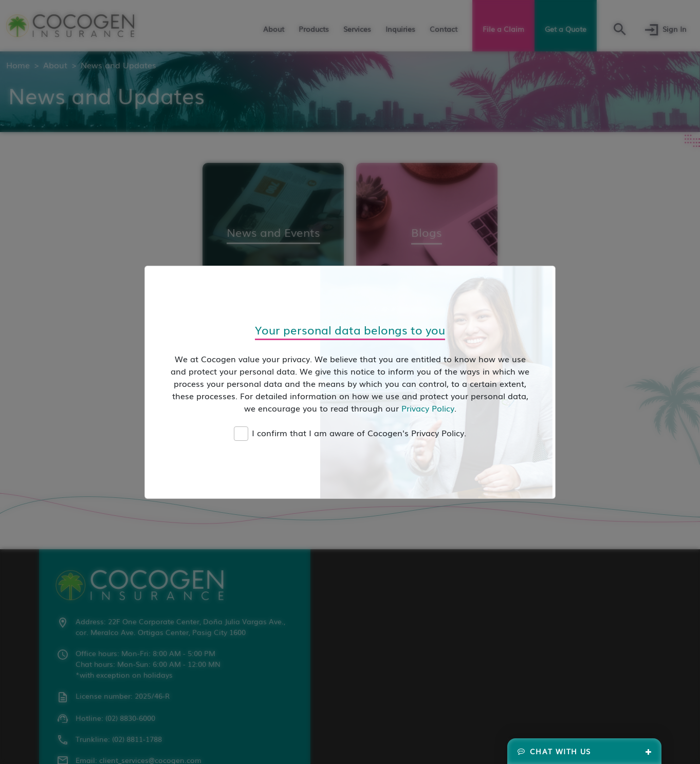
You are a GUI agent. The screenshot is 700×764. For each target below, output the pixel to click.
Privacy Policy (428, 408)
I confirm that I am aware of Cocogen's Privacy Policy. (359, 433)
